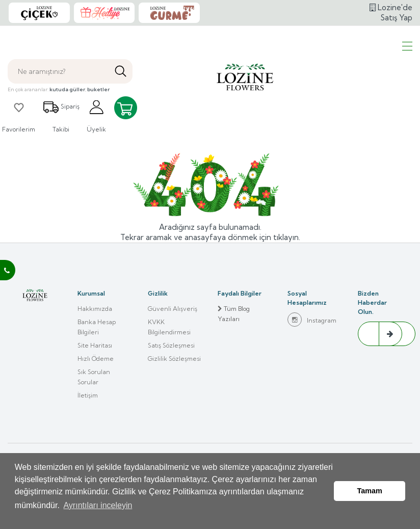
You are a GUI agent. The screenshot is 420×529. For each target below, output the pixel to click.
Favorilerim (19, 136)
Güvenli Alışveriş (173, 329)
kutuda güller (67, 110)
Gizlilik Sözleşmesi (174, 379)
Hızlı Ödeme (96, 379)
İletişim (88, 416)
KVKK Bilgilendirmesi (169, 347)
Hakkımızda (95, 329)
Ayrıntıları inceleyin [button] (98, 513)
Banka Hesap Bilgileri (97, 347)
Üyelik (96, 136)
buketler (98, 110)
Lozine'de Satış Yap (391, 23)
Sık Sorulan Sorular (94, 397)
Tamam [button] (370, 495)
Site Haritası (95, 366)
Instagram (312, 340)
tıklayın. (287, 258)
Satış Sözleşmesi (171, 366)
